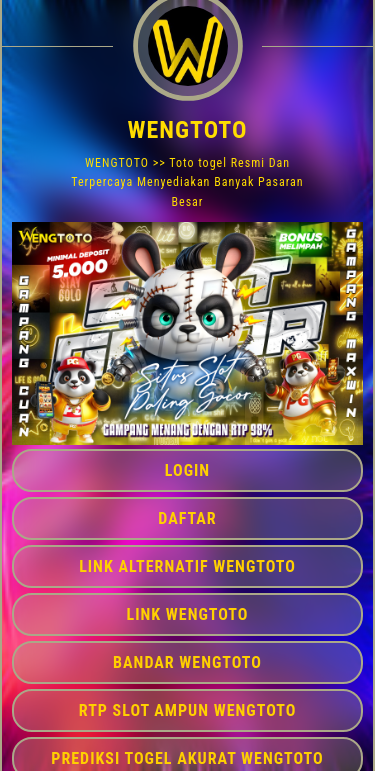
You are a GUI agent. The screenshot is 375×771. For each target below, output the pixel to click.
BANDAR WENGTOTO (187, 662)
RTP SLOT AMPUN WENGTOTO (188, 710)
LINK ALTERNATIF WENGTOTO (187, 566)
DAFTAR (187, 518)
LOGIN (187, 470)
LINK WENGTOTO (188, 614)
